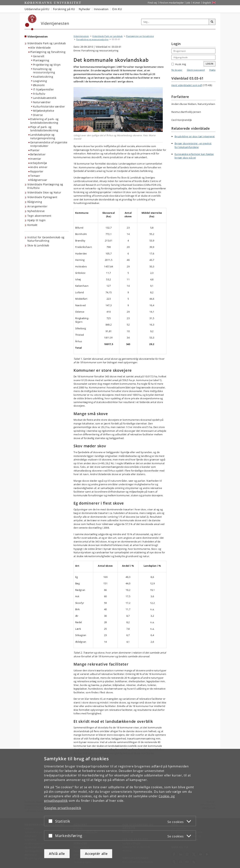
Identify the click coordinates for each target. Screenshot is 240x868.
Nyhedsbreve (36, 211)
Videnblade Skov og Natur (44, 192)
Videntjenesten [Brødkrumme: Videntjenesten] (81, 36)
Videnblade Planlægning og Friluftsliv (45, 186)
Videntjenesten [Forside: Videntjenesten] (37, 36)
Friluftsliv (39, 94)
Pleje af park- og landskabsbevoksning (44, 129)
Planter (35, 150)
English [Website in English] (207, 3)
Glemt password (196, 70)
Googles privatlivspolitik (63, 808)
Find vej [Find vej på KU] (152, 3)
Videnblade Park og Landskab (47, 43)
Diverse (38, 115)
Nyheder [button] (84, 9)
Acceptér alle (96, 854)
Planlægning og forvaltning (48, 52)
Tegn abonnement (39, 216)
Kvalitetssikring (43, 77)
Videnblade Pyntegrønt (42, 197)
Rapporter (37, 171)
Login (210, 64)
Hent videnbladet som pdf (187, 85)
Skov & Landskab (38, 245)
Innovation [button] (101, 9)
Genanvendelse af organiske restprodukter (49, 144)
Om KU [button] (117, 9)
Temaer (35, 176)
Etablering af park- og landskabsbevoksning (44, 121)
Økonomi (39, 85)
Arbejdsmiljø (39, 163)
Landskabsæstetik (45, 98)
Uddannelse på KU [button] (37, 9)
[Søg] (212, 22)
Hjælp (212, 70)
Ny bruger (177, 70)
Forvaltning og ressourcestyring (44, 71)
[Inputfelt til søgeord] (175, 22)
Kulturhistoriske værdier (49, 106)
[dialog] (120, 808)
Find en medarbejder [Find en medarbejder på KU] (172, 3)
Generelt (39, 56)
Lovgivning (40, 81)
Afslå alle (57, 854)
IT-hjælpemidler (43, 89)
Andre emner (39, 167)
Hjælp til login (37, 220)
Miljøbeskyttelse (44, 111)
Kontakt (32, 225)
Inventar (36, 159)
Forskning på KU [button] (64, 9)
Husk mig (179, 64)
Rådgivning (35, 202)
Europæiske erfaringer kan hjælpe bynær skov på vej (194, 156)
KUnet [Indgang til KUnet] (196, 3)
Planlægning (41, 60)
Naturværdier (42, 102)
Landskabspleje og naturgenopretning (43, 136)
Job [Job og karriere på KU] (188, 3)
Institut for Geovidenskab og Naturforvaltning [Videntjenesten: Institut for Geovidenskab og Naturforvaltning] (46, 239)
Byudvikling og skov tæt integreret (195, 136)
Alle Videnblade (40, 48)
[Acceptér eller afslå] (51, 821)
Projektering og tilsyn (47, 65)
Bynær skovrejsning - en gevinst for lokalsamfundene (193, 145)
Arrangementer (37, 206)
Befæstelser (38, 154)
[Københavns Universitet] (31, 22)
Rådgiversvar (39, 180)
